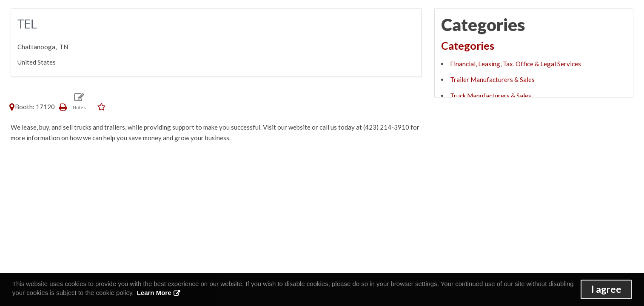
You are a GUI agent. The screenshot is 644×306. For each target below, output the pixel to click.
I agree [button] (606, 289)
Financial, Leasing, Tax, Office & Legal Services (516, 64)
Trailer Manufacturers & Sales (492, 79)
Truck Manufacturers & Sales (491, 96)
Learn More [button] (154, 293)
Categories (468, 45)
